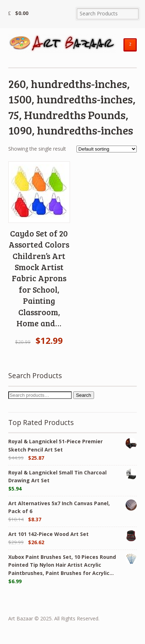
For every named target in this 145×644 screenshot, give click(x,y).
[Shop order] (107, 149)
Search (84, 395)
